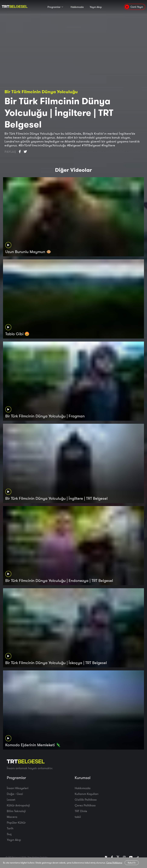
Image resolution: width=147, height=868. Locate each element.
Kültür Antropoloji (18, 805)
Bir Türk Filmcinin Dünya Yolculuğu (41, 92)
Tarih (10, 828)
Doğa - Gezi (15, 794)
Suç (9, 834)
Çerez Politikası (85, 805)
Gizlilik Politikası (86, 799)
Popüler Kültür (16, 822)
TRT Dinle (81, 811)
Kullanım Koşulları (87, 794)
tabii (78, 817)
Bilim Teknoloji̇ (16, 811)
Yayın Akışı (96, 7)
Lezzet (11, 799)
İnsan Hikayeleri (18, 788)
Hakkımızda (77, 7)
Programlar (54, 7)
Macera (12, 817)
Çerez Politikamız (114, 863)
